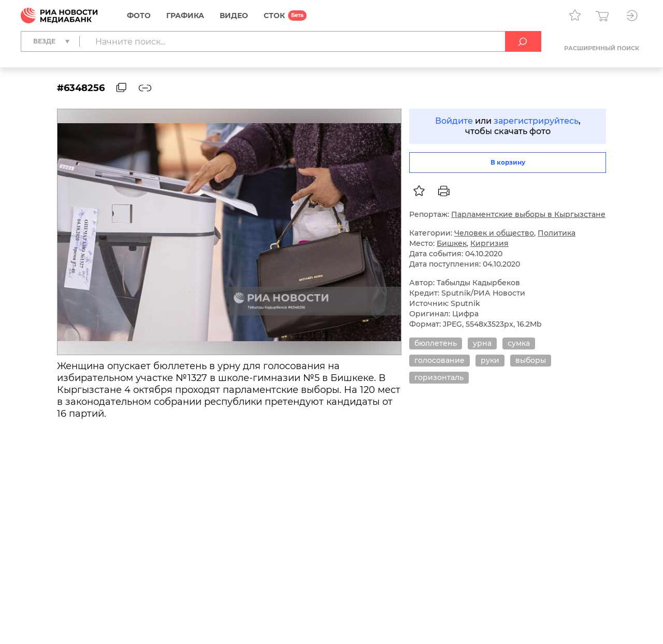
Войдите (454, 121)
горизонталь (439, 377)
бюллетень (436, 343)
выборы (531, 360)
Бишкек (452, 243)
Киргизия (489, 243)
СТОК (274, 16)
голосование (439, 360)
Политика (557, 233)
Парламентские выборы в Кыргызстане (528, 214)
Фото (139, 16)
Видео (234, 16)
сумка (519, 343)
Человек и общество (494, 233)
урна (482, 343)
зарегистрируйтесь (536, 121)
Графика (185, 16)
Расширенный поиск (602, 48)
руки (490, 360)
